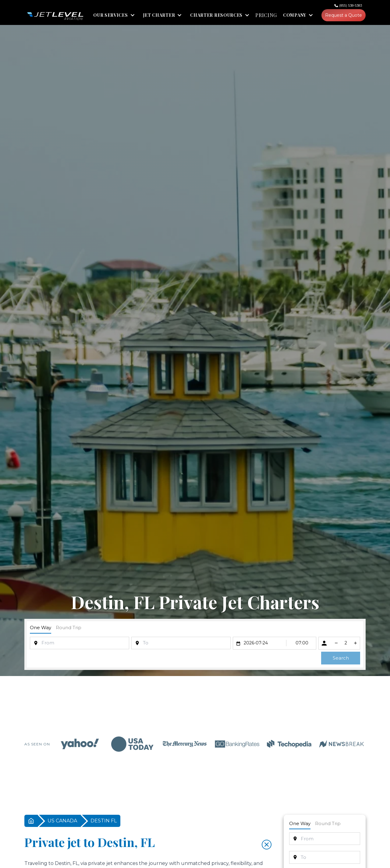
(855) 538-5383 (351, 5)
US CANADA (62, 821)
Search (341, 658)
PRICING (266, 15)
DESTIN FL (104, 821)
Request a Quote (344, 15)
